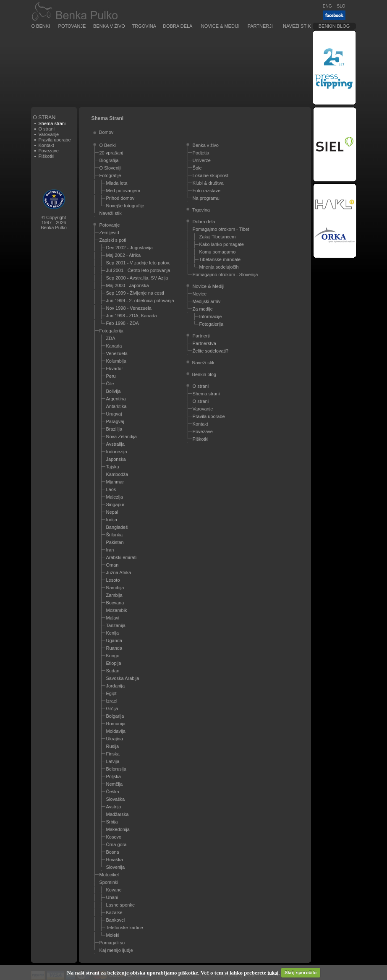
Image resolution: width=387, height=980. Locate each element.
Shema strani (206, 394)
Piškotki (47, 156)
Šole (197, 168)
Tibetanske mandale (220, 259)
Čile (110, 384)
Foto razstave (207, 191)
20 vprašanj (111, 153)
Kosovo (114, 837)
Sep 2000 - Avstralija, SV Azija (137, 278)
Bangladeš (117, 527)
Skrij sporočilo (301, 972)
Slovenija (116, 867)
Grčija (112, 708)
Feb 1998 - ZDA (123, 323)
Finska (113, 754)
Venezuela (117, 353)
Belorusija (116, 769)
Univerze (202, 160)
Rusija (113, 746)
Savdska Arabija (123, 678)
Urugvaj (114, 414)
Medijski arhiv (207, 301)
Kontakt (46, 145)
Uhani (112, 897)
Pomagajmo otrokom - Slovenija (225, 274)
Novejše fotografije (125, 206)
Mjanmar (115, 482)
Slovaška (116, 799)
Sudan (113, 671)
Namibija (115, 588)
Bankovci (116, 920)
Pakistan (115, 542)
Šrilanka (115, 535)
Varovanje (49, 134)
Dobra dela (178, 26)
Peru (111, 376)
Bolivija (114, 391)
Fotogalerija (111, 331)
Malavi (113, 618)
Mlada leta (117, 183)
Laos (111, 489)
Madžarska (118, 814)
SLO (341, 6)
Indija (112, 520)
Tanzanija (116, 625)
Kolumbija (116, 361)
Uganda (114, 640)
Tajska (113, 467)
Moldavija (116, 731)
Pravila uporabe (55, 140)
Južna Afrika (119, 572)
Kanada (114, 346)
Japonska (116, 459)
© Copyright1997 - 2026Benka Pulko (54, 222)
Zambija (114, 595)
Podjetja (201, 153)
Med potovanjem (123, 191)
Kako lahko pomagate (222, 244)
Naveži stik (297, 26)
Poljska (114, 776)
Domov (106, 132)
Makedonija (118, 829)
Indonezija (117, 452)
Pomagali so (112, 943)
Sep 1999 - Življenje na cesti (135, 293)
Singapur (115, 504)
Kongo (113, 656)
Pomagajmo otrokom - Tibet (221, 229)
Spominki (109, 882)
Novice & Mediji (220, 26)
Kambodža (117, 474)
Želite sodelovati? (211, 351)
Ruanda (114, 648)
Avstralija (115, 444)
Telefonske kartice (125, 928)
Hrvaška (115, 860)
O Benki (41, 26)
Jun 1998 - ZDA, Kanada (132, 316)
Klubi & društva (208, 183)
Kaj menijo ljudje (116, 950)
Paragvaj (115, 421)
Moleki (113, 935)
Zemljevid (109, 233)
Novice (200, 294)
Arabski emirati (122, 557)
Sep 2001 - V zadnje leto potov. (138, 263)
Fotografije (110, 175)
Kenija (113, 633)
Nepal (112, 512)
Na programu (206, 198)
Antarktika (116, 406)
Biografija (109, 160)
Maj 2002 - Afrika (124, 255)
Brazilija (114, 429)
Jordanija (116, 686)
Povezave (49, 151)
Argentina (116, 399)
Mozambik (117, 610)
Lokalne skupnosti (211, 175)
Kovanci (114, 890)
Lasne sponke (121, 905)
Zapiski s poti (113, 240)
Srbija (112, 822)
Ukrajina (115, 739)
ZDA (111, 338)
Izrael (112, 701)
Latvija (113, 761)
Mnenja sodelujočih (219, 267)
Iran (110, 550)
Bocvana (115, 603)
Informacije (211, 316)
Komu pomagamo (218, 252)
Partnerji (260, 26)
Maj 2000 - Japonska (128, 285)
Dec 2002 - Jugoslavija (129, 248)
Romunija (116, 724)
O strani (47, 129)
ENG (327, 6)
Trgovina (144, 26)
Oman (112, 565)
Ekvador (115, 368)
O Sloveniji (111, 168)
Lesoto (113, 580)
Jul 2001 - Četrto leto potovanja (138, 270)
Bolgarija (115, 716)
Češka (113, 792)
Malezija (115, 497)
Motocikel (109, 875)
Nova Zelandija (122, 436)
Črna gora (116, 844)
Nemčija (115, 784)
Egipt (111, 693)
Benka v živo (109, 26)
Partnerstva (204, 343)
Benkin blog (334, 26)
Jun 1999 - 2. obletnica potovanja (140, 301)
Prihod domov (120, 198)
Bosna (113, 852)
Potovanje (72, 26)
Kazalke (114, 912)
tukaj (273, 972)
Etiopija (114, 663)
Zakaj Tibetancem (218, 237)
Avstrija (114, 807)
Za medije (203, 309)
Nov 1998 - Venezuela (129, 308)
